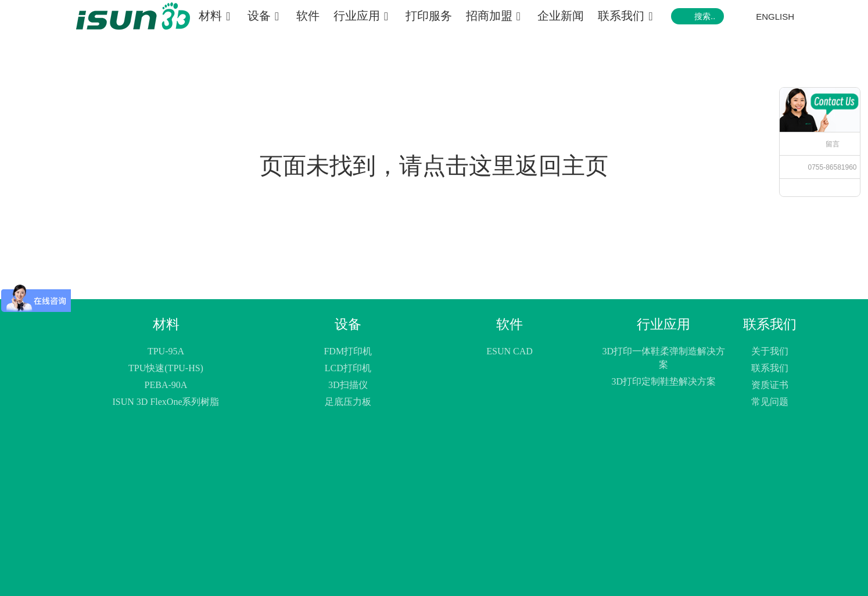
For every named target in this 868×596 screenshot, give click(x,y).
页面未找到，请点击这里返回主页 (434, 166)
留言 (833, 144)
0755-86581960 (832, 167)
